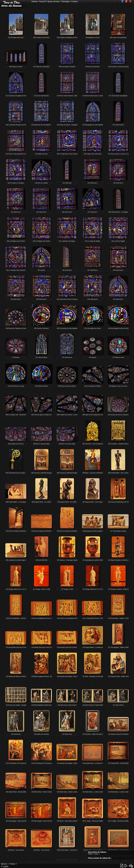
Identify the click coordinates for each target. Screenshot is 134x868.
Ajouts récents (53, 1)
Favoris (42, 1)
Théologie (65, 1)
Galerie (34, 1)
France (12, 864)
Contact (74, 1)
